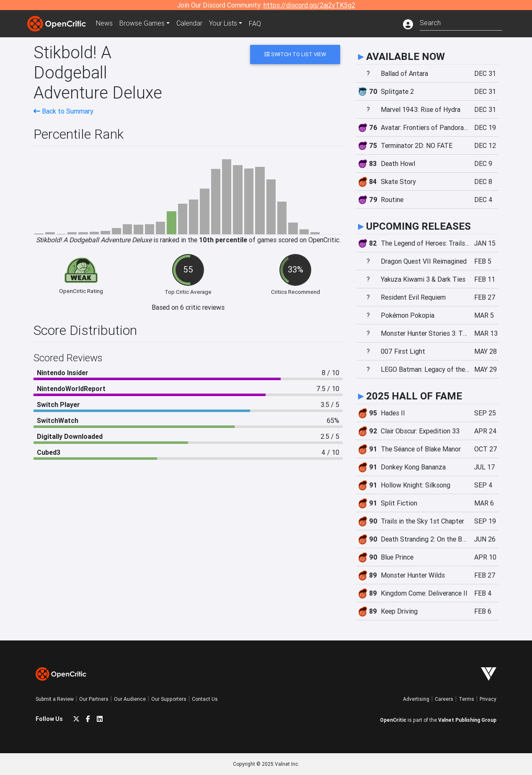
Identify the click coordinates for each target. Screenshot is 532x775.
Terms (466, 699)
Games (142, 23)
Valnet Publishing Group (467, 720)
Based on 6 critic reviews (188, 307)
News (104, 23)
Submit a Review (55, 699)
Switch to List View (295, 54)
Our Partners (94, 699)
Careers (444, 699)
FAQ (255, 23)
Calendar (189, 23)
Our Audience (130, 699)
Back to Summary (63, 111)
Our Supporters (169, 699)
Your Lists (223, 23)
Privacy (488, 699)
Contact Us (205, 699)
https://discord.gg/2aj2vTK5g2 (309, 5)
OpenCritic (393, 720)
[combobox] (461, 22)
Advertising (416, 699)
